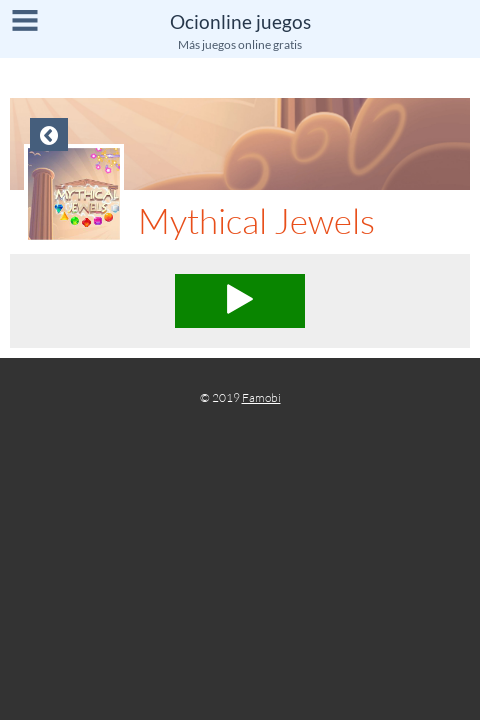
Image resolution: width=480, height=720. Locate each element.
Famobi (261, 397)
